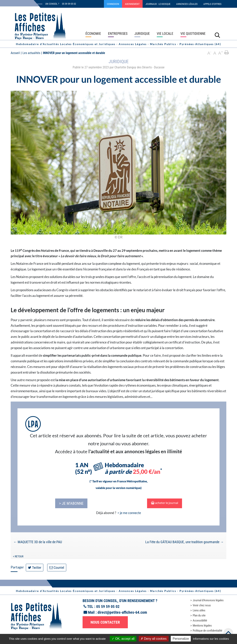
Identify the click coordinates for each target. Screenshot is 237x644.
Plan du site (199, 615)
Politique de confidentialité (207, 631)
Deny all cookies (154, 639)
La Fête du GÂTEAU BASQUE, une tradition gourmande (184, 542)
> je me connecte (129, 513)
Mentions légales (202, 626)
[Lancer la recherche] (217, 35)
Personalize (181, 639)
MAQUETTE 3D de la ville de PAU (38, 542)
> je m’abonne (71, 503)
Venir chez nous (202, 605)
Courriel (57, 568)
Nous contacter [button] (105, 622)
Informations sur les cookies (211, 639)
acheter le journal (165, 503)
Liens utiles (199, 610)
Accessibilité (200, 620)
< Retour (18, 556)
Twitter (35, 568)
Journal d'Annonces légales (208, 600)
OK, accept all (123, 639)
